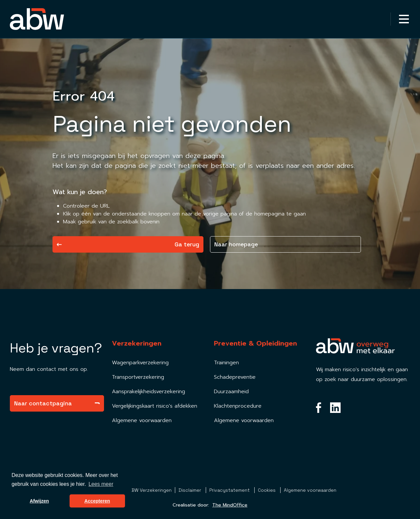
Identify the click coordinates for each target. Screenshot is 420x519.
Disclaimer (190, 490)
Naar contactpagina (57, 403)
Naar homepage (236, 244)
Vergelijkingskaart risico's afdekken (155, 406)
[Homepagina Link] (37, 19)
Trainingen (226, 363)
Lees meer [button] (101, 484)
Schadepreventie (235, 377)
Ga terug (128, 244)
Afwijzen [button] (39, 501)
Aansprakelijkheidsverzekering (148, 392)
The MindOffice (230, 505)
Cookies (267, 490)
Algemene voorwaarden (142, 420)
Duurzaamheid (231, 392)
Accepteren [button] (97, 501)
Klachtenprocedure (238, 406)
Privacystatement (230, 490)
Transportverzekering (138, 377)
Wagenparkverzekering (140, 363)
